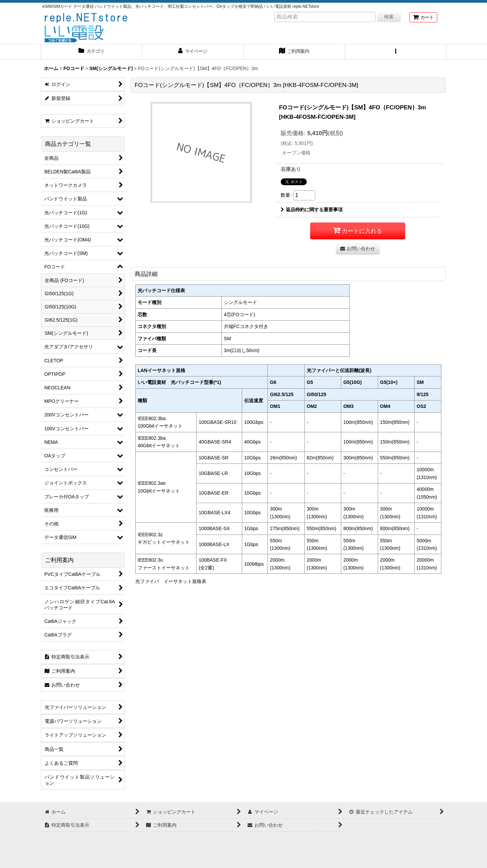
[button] (396, 52)
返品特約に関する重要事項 (312, 210)
